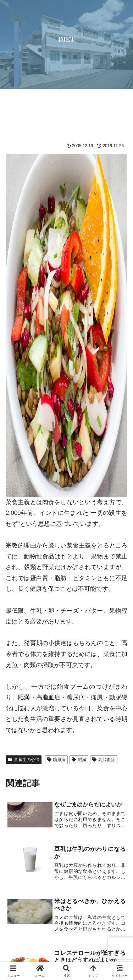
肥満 (79, 760)
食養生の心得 (24, 760)
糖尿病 (57, 760)
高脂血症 (104, 760)
